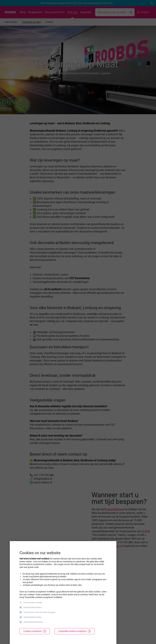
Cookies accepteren (35, 631)
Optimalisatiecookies (33, 622)
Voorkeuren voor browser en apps (39, 612)
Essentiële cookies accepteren (75, 631)
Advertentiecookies (32, 607)
